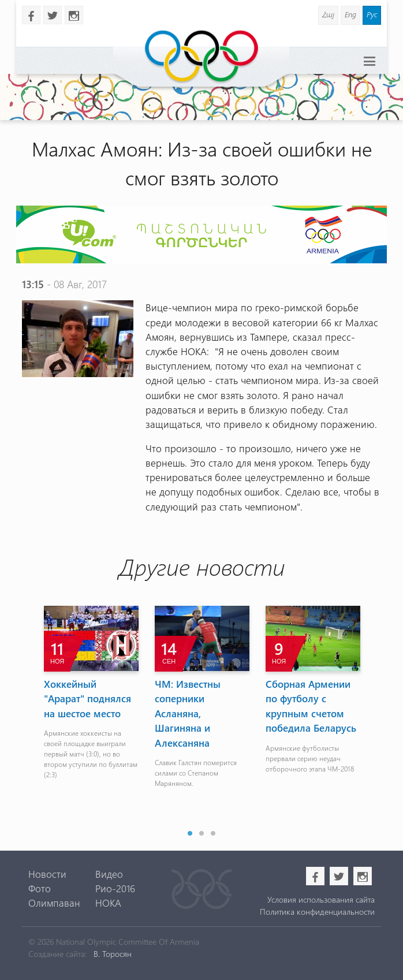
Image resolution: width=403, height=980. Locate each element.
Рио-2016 (115, 888)
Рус (372, 14)
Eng (350, 14)
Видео (109, 874)
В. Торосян (113, 954)
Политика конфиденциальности (317, 912)
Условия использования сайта (321, 899)
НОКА (108, 903)
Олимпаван (54, 903)
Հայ (328, 14)
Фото (40, 888)
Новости (47, 874)
